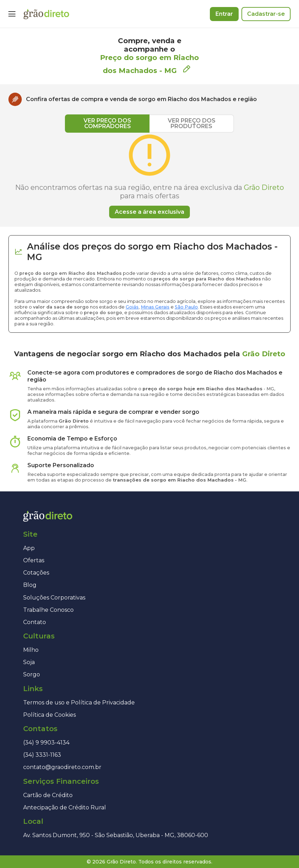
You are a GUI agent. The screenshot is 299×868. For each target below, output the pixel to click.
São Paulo (186, 307)
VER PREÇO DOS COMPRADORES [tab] (107, 123)
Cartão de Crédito (48, 795)
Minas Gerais (155, 307)
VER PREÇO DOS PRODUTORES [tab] (192, 123)
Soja (29, 662)
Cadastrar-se (266, 14)
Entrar (224, 14)
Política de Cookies (49, 715)
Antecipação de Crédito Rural (65, 807)
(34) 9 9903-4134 (46, 743)
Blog (30, 585)
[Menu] (12, 14)
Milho (31, 650)
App (29, 548)
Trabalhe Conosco (48, 610)
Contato (35, 622)
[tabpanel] (149, 175)
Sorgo (32, 674)
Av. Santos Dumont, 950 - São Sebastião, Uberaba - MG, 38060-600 (116, 835)
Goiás (132, 307)
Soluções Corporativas (54, 598)
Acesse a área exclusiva (149, 212)
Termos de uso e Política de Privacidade (79, 703)
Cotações (36, 573)
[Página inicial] (46, 14)
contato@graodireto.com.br (62, 767)
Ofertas (34, 560)
